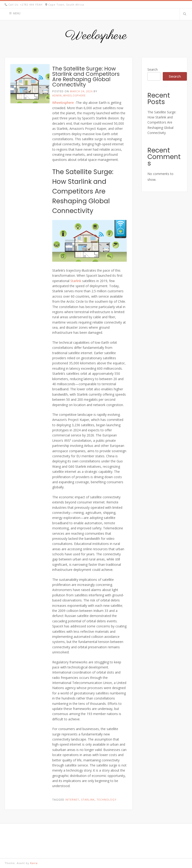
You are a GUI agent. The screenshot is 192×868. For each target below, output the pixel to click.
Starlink (76, 281)
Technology (107, 800)
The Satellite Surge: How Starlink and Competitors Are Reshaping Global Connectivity (86, 77)
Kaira (34, 863)
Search (153, 69)
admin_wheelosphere (69, 95)
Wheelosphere (63, 103)
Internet (72, 800)
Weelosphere (96, 36)
